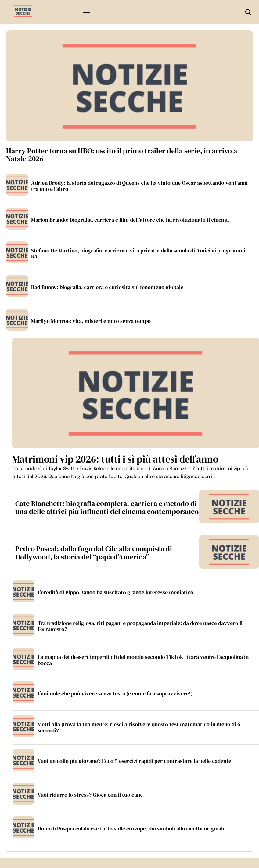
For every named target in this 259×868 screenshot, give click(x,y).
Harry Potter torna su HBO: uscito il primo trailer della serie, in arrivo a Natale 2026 (122, 155)
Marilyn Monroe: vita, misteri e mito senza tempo (91, 321)
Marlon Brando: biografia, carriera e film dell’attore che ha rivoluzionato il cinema (130, 220)
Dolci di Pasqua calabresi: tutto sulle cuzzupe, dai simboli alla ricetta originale (131, 829)
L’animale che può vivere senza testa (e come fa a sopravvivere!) (115, 693)
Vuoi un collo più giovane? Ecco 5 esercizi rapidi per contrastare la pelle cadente (134, 761)
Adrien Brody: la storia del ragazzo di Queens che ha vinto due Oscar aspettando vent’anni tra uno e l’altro (139, 186)
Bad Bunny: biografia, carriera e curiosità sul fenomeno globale (107, 287)
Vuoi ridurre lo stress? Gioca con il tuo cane (90, 795)
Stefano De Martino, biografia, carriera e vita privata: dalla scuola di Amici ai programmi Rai (138, 254)
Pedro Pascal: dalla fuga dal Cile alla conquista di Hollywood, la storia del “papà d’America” (94, 553)
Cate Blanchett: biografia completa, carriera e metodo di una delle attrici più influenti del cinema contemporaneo (107, 507)
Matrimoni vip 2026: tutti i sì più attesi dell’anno (115, 459)
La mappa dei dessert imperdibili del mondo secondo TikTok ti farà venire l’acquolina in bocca (143, 660)
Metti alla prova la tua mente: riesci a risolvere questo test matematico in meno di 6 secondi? (139, 727)
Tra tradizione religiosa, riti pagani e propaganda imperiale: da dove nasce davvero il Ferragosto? (140, 626)
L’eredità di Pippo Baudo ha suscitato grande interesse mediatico (115, 592)
